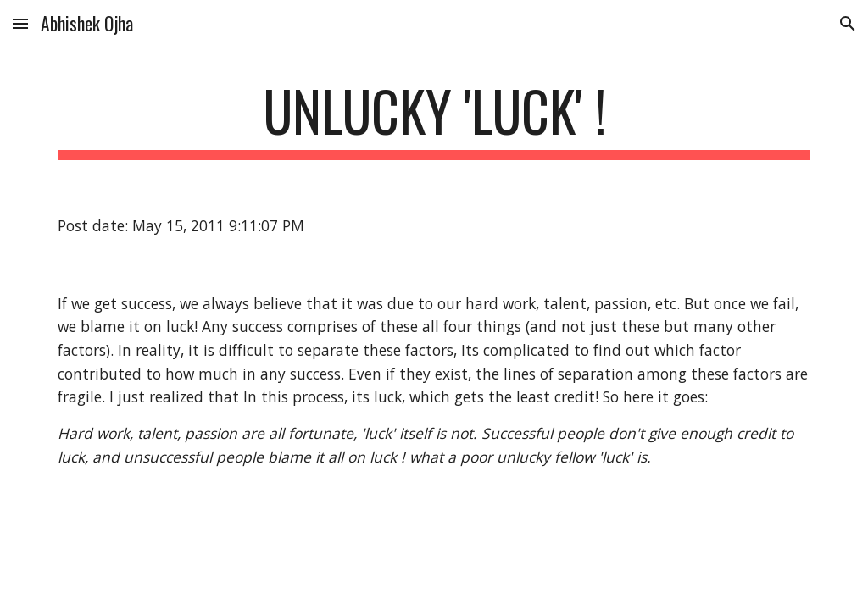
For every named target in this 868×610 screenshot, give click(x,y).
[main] (434, 119)
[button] (20, 23)
